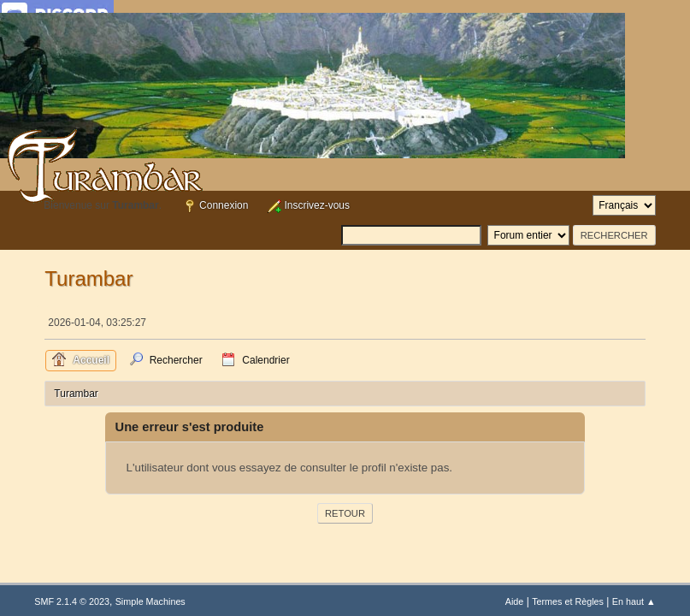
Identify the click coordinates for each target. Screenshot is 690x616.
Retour (345, 513)
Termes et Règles (568, 601)
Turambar (88, 278)
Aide (515, 601)
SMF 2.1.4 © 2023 (72, 601)
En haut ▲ (634, 601)
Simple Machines (150, 601)
